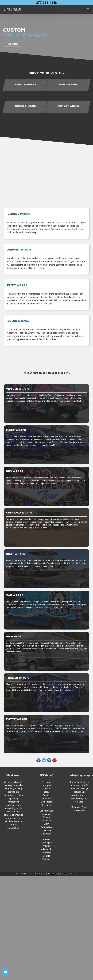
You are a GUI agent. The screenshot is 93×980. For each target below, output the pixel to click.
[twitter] (44, 760)
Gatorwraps (64, 874)
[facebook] (39, 760)
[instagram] (49, 760)
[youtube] (54, 760)
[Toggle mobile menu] (88, 9)
